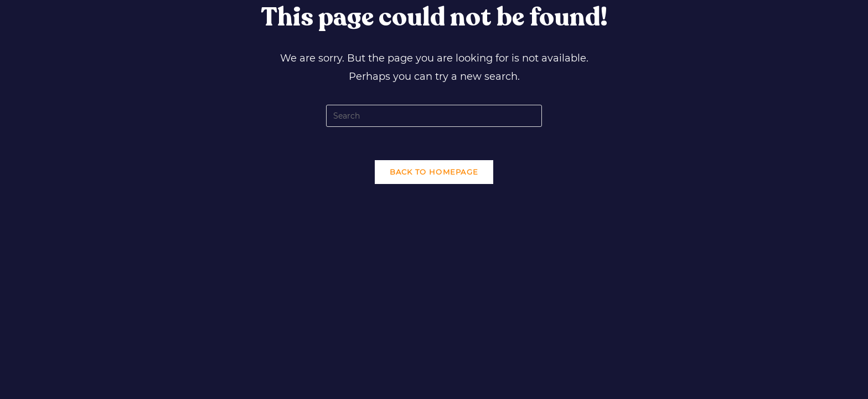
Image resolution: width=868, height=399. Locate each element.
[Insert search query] (434, 116)
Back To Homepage (434, 172)
